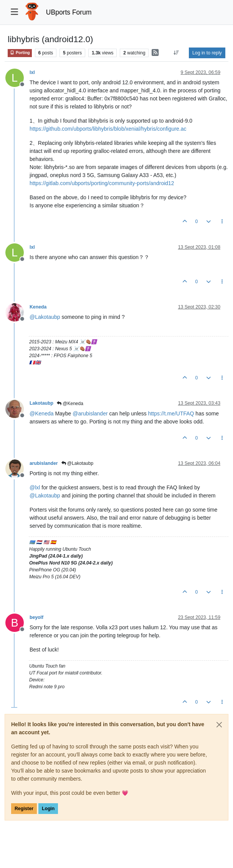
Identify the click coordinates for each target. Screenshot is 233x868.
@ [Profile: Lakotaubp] (45, 317)
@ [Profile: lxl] (35, 487)
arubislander (44, 463)
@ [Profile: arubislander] (90, 413)
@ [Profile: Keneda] (42, 413)
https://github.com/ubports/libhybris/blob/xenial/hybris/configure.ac (108, 129)
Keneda (38, 307)
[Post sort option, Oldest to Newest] (176, 53)
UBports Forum (69, 12)
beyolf (36, 617)
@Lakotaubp (78, 463)
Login (48, 809)
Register (24, 809)
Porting (20, 53)
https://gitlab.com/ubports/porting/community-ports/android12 (102, 183)
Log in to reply (207, 53)
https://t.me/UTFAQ (171, 413)
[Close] (219, 725)
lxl (32, 72)
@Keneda (70, 404)
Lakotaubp (41, 403)
